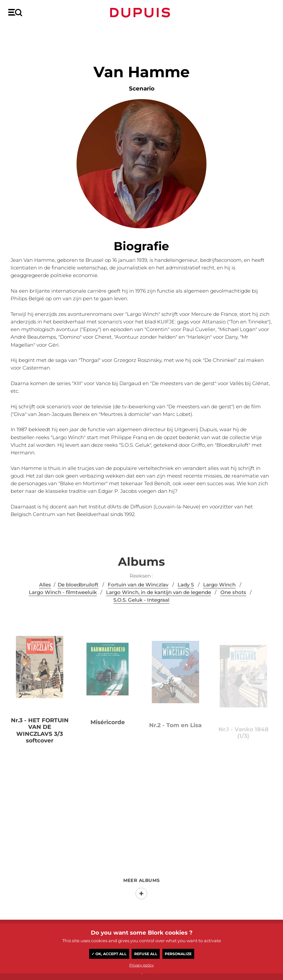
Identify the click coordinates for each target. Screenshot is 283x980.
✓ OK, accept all (109, 954)
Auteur (33, 32)
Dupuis (141, 13)
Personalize (178, 954)
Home (14, 32)
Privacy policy (141, 965)
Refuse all (146, 954)
